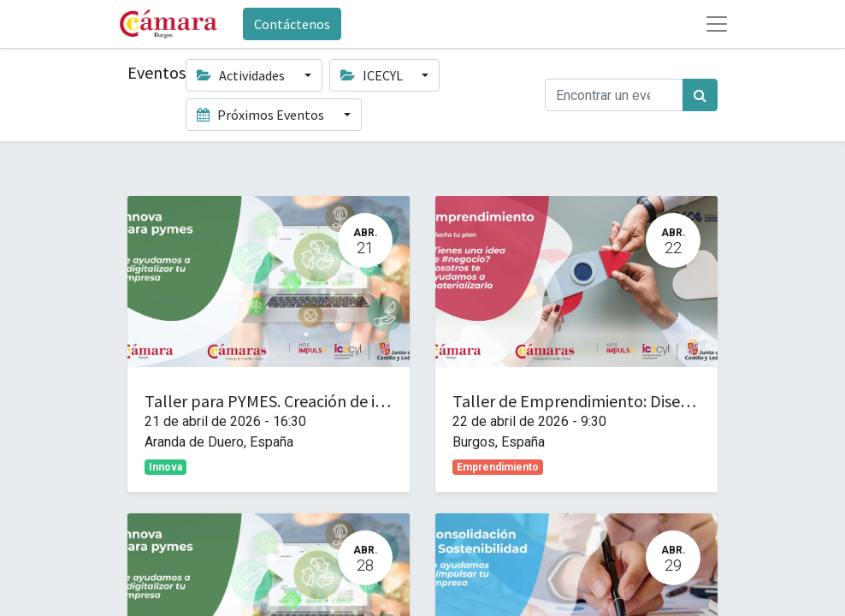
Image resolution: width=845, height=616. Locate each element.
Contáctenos (292, 24)
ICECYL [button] (373, 75)
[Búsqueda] (700, 95)
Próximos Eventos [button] (262, 115)
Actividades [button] (242, 75)
